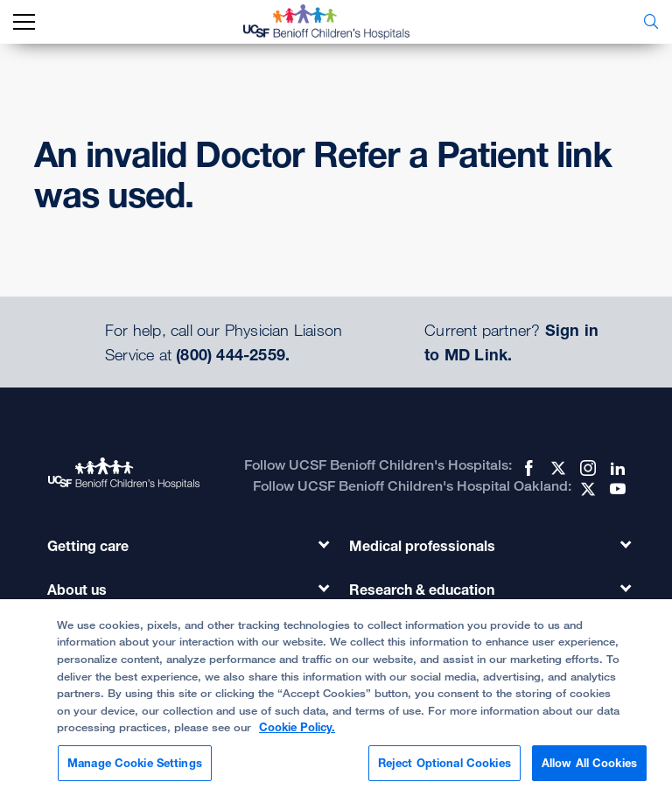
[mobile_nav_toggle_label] (24, 22)
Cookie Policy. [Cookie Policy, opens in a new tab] (297, 734)
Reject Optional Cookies (444, 770)
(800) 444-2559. (233, 354)
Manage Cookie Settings (135, 770)
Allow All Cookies (589, 770)
